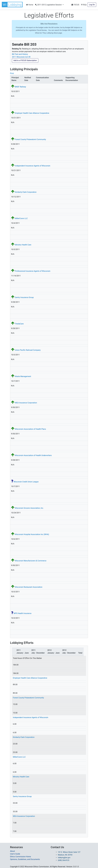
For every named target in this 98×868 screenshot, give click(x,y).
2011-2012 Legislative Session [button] (49, 5)
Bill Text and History (20, 54)
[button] (13, 5)
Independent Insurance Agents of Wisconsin (33, 166)
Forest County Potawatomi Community (30, 139)
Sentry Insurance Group (24, 297)
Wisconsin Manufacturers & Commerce (31, 561)
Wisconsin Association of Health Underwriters (33, 455)
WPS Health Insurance (22, 613)
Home (30, 5)
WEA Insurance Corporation (26, 403)
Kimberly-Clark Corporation (26, 192)
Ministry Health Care (23, 245)
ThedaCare (19, 324)
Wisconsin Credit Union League (26, 482)
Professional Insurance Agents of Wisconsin (33, 271)
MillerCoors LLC (21, 218)
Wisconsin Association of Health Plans (30, 429)
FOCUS (75, 5)
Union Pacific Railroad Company (28, 350)
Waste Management (23, 376)
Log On (92, 5)
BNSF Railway (20, 87)
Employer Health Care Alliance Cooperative (32, 113)
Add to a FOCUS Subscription (25, 60)
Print (12, 73)
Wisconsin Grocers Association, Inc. (29, 508)
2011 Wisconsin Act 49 (21, 57)
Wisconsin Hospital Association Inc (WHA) (32, 534)
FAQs (84, 5)
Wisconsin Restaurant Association (29, 587)
